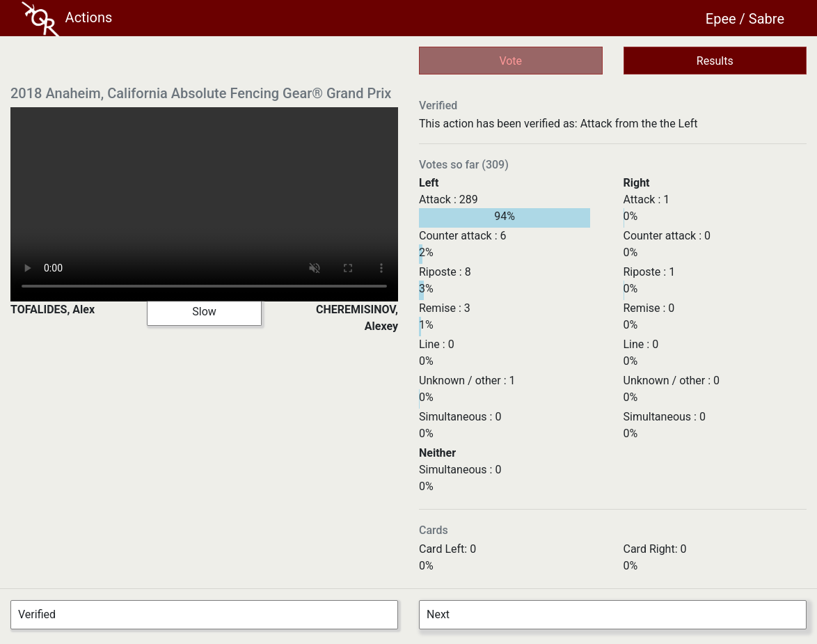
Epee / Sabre (745, 19)
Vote (510, 61)
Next (438, 614)
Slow (204, 312)
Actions (67, 19)
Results (715, 61)
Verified (37, 614)
